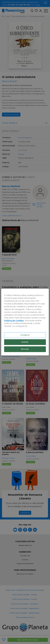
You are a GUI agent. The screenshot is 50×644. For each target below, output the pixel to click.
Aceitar (25, 342)
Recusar (25, 349)
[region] (25, 322)
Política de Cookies (14, 321)
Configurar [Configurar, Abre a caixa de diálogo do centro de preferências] (25, 335)
